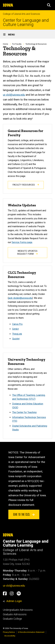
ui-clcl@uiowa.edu (14, 95)
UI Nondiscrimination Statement (31, 632)
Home (5, 44)
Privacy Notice (9, 632)
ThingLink (17, 334)
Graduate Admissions (15, 614)
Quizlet (16, 339)
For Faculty (17, 44)
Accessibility (10, 636)
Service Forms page (22, 242)
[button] (49, 5)
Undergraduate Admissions (18, 610)
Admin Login (14, 601)
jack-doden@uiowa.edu (20, 298)
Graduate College (12, 619)
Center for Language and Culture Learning (26, 22)
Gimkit (15, 329)
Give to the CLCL (24, 514)
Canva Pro (17, 324)
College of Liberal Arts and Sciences (21, 14)
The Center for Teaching (24, 412)
